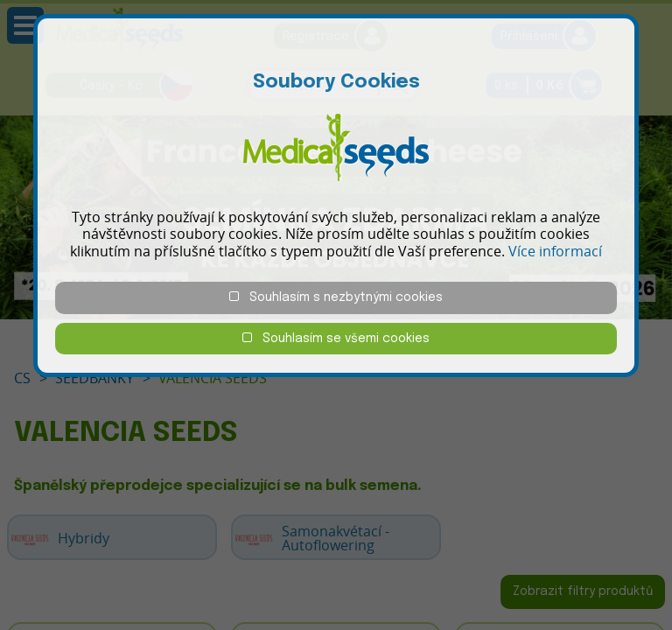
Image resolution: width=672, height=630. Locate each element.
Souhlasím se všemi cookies (336, 338)
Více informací (555, 251)
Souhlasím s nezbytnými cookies (336, 297)
